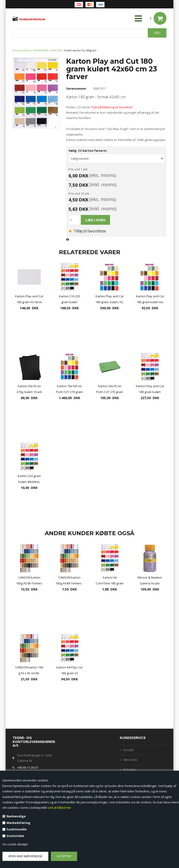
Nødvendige (16, 816)
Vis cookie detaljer (15, 844)
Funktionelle (17, 829)
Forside (129, 750)
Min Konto (130, 760)
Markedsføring (18, 823)
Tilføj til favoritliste (87, 231)
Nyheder (129, 770)
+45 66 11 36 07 (28, 767)
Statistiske (15, 836)
